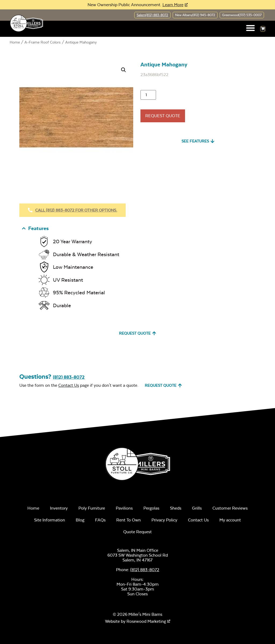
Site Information (50, 520)
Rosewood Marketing (146, 621)
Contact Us (69, 385)
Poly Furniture (92, 508)
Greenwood (242, 15)
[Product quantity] (148, 95)
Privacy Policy (164, 520)
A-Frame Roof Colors (43, 42)
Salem (152, 15)
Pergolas (151, 508)
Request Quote (163, 116)
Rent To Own (129, 520)
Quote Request (137, 532)
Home (15, 42)
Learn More (173, 5)
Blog (80, 520)
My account (230, 520)
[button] (251, 28)
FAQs (100, 520)
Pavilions (124, 508)
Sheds (176, 508)
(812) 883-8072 (69, 377)
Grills (197, 508)
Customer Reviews (230, 508)
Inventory (59, 508)
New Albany (195, 15)
